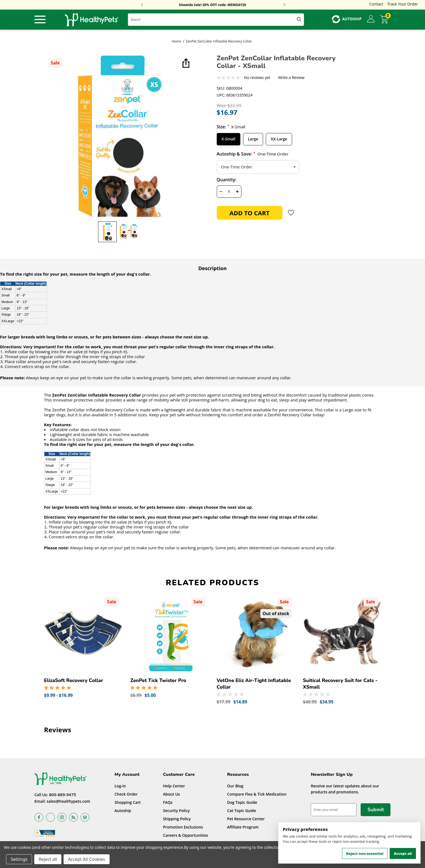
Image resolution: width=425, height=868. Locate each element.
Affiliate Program (243, 827)
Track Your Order (403, 4)
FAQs (168, 802)
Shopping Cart (128, 802)
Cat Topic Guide (242, 811)
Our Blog (235, 786)
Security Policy (176, 811)
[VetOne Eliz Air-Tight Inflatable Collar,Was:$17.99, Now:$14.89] (256, 633)
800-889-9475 (63, 795)
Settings (19, 859)
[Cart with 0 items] (385, 19)
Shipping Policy (177, 819)
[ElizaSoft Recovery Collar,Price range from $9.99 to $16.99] (83, 633)
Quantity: (227, 180)
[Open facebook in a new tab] (39, 817)
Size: (231, 127)
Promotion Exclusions (183, 827)
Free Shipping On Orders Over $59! (213, 5)
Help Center (174, 786)
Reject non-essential (365, 853)
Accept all (403, 853)
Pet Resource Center (246, 819)
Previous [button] (142, 5)
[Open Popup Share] (185, 64)
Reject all (48, 859)
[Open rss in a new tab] (73, 817)
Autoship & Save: (253, 154)
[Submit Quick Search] (299, 20)
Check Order (126, 794)
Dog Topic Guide (242, 802)
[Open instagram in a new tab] (62, 817)
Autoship (123, 811)
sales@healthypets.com (68, 801)
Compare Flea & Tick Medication (257, 794)
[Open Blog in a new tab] (85, 817)
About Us (172, 794)
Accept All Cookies (87, 859)
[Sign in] (371, 19)
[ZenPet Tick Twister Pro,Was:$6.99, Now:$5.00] (169, 633)
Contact (376, 4)
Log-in (120, 786)
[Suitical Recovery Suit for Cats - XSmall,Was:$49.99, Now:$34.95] (342, 633)
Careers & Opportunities (186, 835)
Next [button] (284, 5)
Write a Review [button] (291, 78)
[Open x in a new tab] (50, 817)
